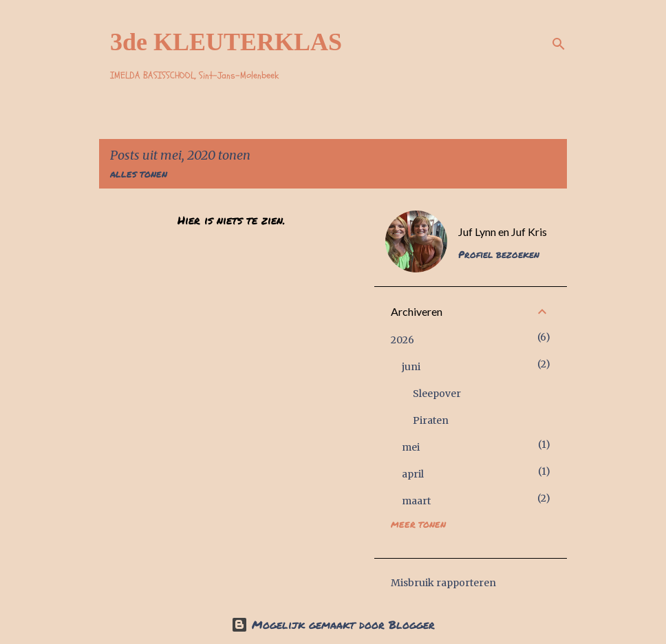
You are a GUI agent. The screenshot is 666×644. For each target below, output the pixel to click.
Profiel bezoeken (499, 254)
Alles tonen (139, 174)
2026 (402, 340)
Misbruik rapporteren (443, 583)
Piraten (431, 420)
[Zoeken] (559, 44)
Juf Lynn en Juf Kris (503, 232)
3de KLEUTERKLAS (226, 42)
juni (411, 367)
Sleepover (437, 394)
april (413, 474)
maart (416, 501)
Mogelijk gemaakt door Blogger (333, 624)
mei (411, 447)
